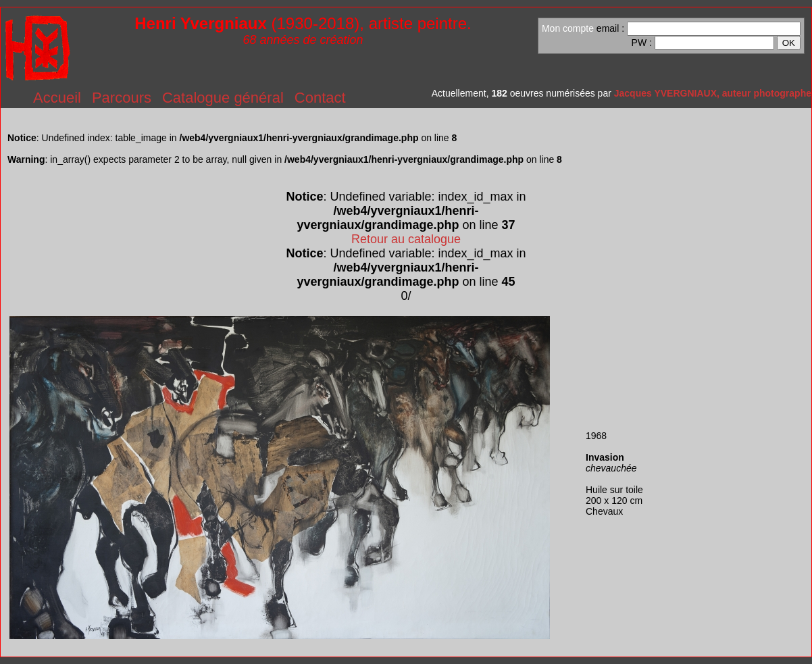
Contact (320, 98)
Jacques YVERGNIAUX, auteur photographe (713, 93)
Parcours (122, 98)
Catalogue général (223, 98)
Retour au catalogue (406, 239)
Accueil (57, 98)
